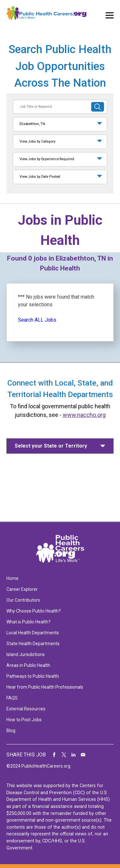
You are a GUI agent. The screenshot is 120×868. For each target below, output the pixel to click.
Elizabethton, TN (32, 124)
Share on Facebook (54, 755)
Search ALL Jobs (37, 320)
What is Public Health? (28, 622)
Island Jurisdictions (26, 654)
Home (12, 578)
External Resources (26, 709)
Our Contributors (23, 600)
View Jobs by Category (37, 141)
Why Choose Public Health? (34, 611)
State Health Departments (33, 644)
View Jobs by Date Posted (40, 177)
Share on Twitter (64, 755)
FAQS (12, 698)
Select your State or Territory (51, 446)
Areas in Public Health (28, 665)
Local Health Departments (33, 633)
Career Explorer (22, 589)
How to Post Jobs (24, 720)
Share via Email (83, 755)
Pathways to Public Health (33, 676)
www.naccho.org (84, 415)
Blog (11, 731)
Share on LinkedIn (74, 755)
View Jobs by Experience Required (47, 159)
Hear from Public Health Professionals (45, 687)
